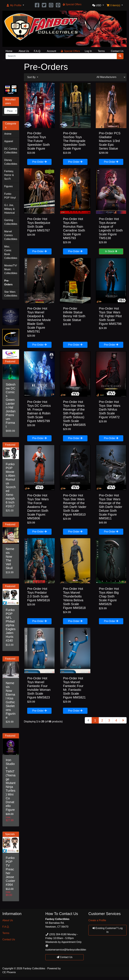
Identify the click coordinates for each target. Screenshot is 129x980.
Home (9, 51)
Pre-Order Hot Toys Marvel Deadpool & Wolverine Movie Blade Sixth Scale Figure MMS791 (39, 320)
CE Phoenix (9, 972)
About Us (24, 51)
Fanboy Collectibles (34, 968)
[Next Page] (123, 720)
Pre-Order (39, 162)
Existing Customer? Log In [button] (108, 930)
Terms (101, 51)
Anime (8, 134)
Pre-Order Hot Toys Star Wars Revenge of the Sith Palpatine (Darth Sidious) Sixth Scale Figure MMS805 (74, 413)
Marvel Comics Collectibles (11, 235)
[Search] (61, 56)
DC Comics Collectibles (11, 151)
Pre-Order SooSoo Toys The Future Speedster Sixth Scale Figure (38, 141)
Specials (10, 834)
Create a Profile (97, 920)
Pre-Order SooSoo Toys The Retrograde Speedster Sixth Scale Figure (74, 141)
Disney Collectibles (11, 162)
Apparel (9, 141)
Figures (8, 186)
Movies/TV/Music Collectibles (11, 269)
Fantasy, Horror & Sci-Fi (9, 175)
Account (52, 51)
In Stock (111, 251)
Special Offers (70, 51)
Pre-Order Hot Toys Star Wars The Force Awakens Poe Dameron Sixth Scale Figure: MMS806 (38, 507)
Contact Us (117, 51)
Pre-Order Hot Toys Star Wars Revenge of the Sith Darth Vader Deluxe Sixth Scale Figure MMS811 (111, 507)
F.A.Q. (37, 51)
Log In (88, 51)
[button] (15, 5)
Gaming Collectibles (11, 222)
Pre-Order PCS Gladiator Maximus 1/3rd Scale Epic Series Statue (110, 141)
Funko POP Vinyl (10, 196)
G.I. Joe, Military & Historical (9, 209)
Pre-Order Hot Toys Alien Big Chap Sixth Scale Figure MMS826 (109, 596)
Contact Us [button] (65, 957)
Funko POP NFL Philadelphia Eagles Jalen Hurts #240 (11, 625)
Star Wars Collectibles (11, 294)
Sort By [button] (32, 77)
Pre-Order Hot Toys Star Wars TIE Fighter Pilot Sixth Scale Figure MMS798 (110, 316)
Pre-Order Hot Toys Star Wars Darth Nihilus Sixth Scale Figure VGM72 (110, 409)
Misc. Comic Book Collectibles (11, 252)
